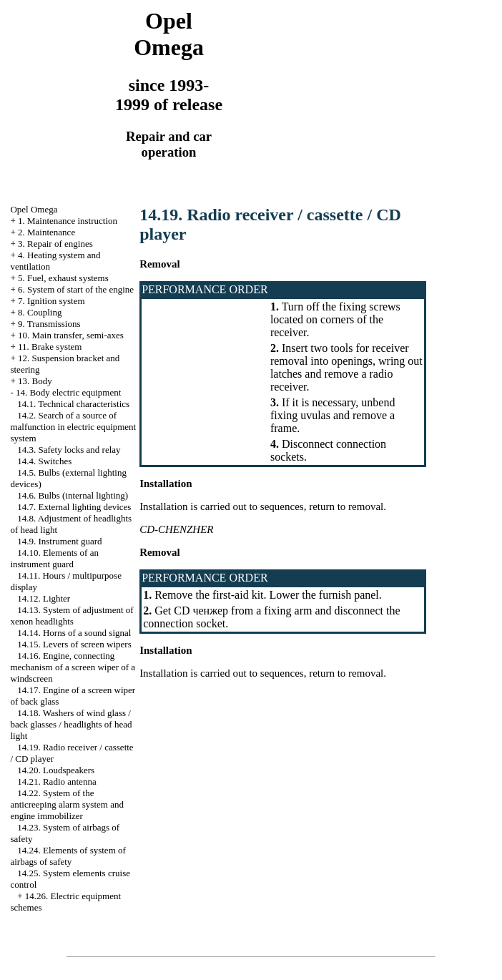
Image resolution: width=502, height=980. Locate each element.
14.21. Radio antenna (56, 781)
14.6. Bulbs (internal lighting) (73, 495)
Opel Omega (34, 209)
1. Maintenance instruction (68, 221)
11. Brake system (50, 347)
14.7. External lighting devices (74, 507)
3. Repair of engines (55, 244)
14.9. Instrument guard (59, 541)
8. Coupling (40, 312)
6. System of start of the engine (76, 289)
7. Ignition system (51, 301)
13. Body (35, 381)
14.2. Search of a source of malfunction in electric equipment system (73, 427)
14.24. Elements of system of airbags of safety (68, 856)
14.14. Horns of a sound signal (74, 633)
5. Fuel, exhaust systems (63, 278)
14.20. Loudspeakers (56, 770)
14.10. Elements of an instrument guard (54, 558)
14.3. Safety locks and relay (69, 450)
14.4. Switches (44, 461)
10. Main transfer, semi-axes (71, 335)
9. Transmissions (49, 324)
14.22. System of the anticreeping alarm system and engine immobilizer (67, 804)
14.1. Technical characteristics (73, 404)
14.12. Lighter (44, 598)
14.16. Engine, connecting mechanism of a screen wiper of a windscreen (73, 667)
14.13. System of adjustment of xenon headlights (72, 616)
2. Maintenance (46, 232)
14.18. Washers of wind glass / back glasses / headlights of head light (71, 724)
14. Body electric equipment (68, 392)
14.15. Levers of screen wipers (74, 644)
